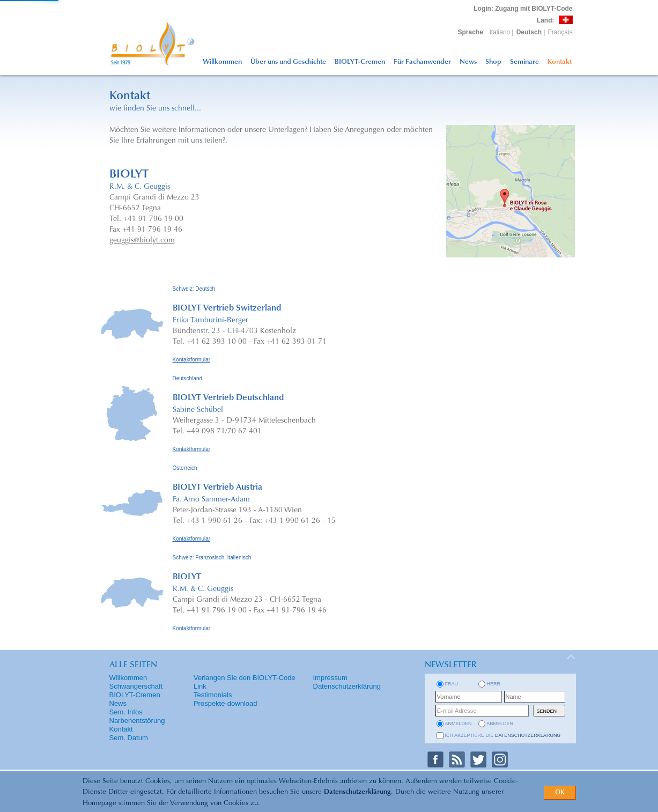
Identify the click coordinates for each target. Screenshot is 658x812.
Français (560, 32)
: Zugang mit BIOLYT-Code (523, 9)
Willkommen (222, 62)
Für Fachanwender (422, 62)
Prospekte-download (226, 703)
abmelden (500, 724)
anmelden (459, 724)
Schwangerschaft (136, 686)
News (468, 62)
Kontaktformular (192, 360)
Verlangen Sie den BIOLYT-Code (245, 678)
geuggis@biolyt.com (142, 241)
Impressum (330, 678)
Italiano (500, 32)
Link (200, 686)
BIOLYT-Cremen (360, 62)
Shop (493, 62)
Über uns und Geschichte (288, 62)
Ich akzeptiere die (503, 735)
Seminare (524, 62)
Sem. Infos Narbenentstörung (137, 716)
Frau (452, 684)
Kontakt (560, 62)
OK (560, 793)
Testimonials (213, 695)
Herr (494, 684)
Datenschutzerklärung (357, 792)
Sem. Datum (129, 738)
